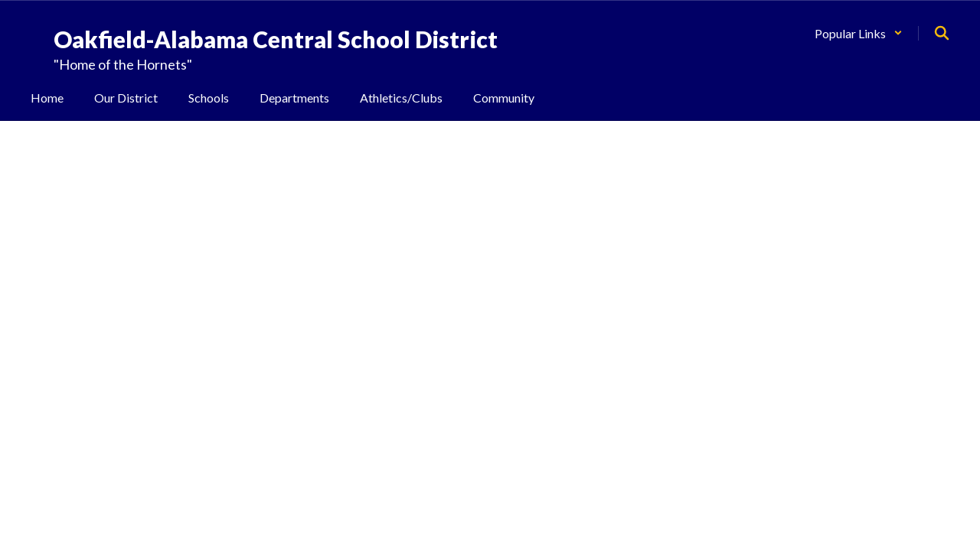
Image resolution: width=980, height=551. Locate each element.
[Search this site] (942, 33)
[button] (859, 33)
